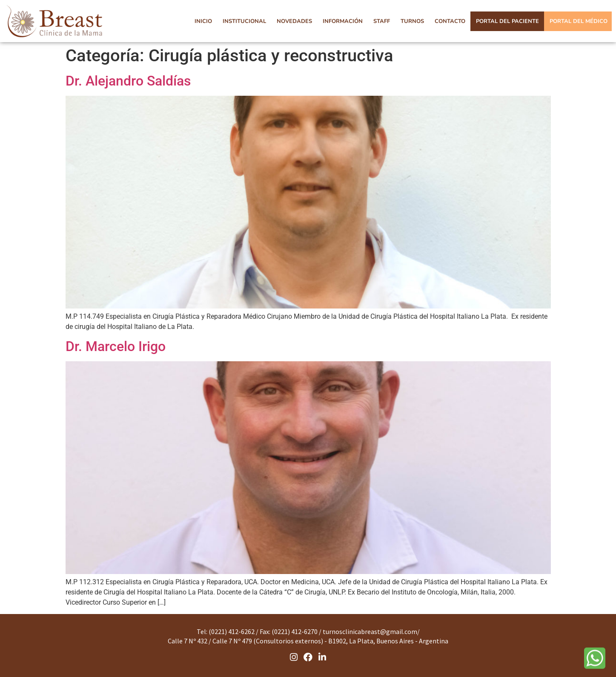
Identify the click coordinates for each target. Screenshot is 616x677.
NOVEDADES (294, 21)
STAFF (382, 21)
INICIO (203, 21)
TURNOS (412, 21)
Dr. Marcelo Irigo (116, 346)
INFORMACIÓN (343, 21)
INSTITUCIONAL (244, 21)
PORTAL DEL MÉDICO (579, 21)
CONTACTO (450, 21)
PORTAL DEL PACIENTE (507, 21)
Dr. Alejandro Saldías (128, 81)
